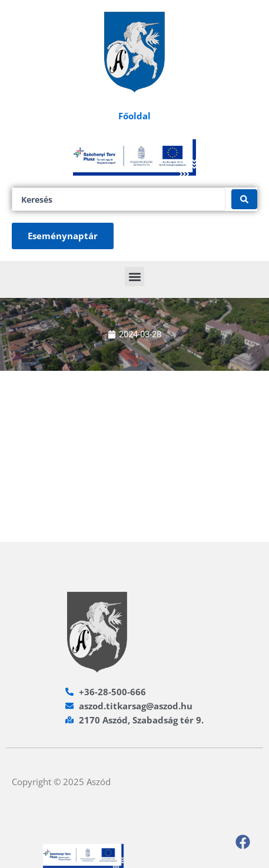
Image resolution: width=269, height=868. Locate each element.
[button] (134, 277)
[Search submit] (244, 199)
